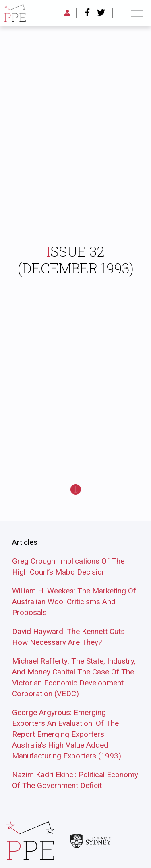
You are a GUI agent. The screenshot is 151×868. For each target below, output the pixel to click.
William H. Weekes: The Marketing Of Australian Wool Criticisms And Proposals (74, 602)
